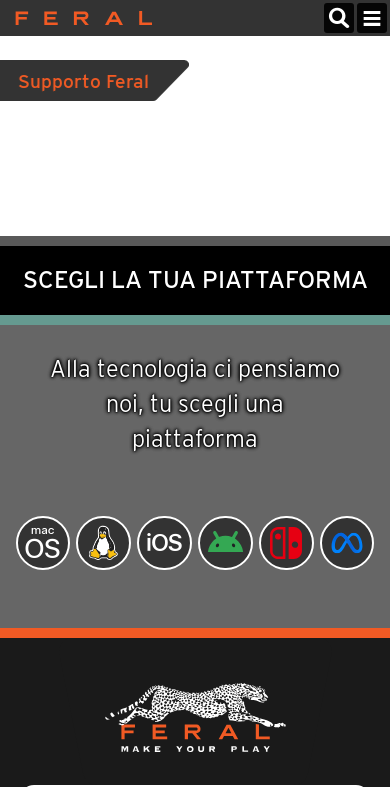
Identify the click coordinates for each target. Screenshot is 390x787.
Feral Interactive (78, 18)
